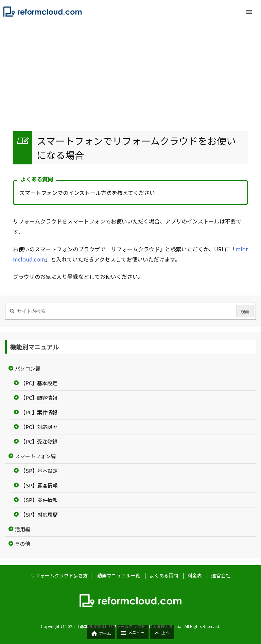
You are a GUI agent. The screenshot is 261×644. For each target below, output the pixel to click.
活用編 (23, 529)
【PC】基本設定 (39, 383)
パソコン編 (28, 368)
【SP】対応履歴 (39, 514)
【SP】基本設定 (39, 471)
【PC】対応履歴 (39, 427)
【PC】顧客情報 (39, 398)
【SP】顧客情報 (39, 485)
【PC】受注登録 (39, 441)
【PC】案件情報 (39, 412)
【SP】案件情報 (39, 500)
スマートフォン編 (35, 456)
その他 (23, 544)
